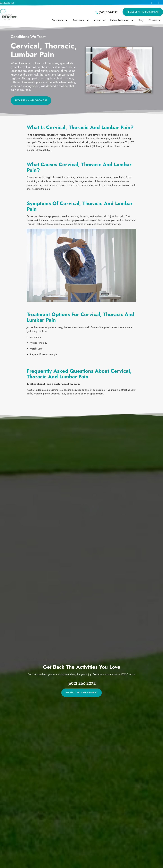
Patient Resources (122, 20)
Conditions (60, 20)
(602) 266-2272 (82, 683)
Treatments (81, 20)
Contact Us (155, 20)
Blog (141, 20)
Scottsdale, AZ (7, 3)
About (99, 20)
